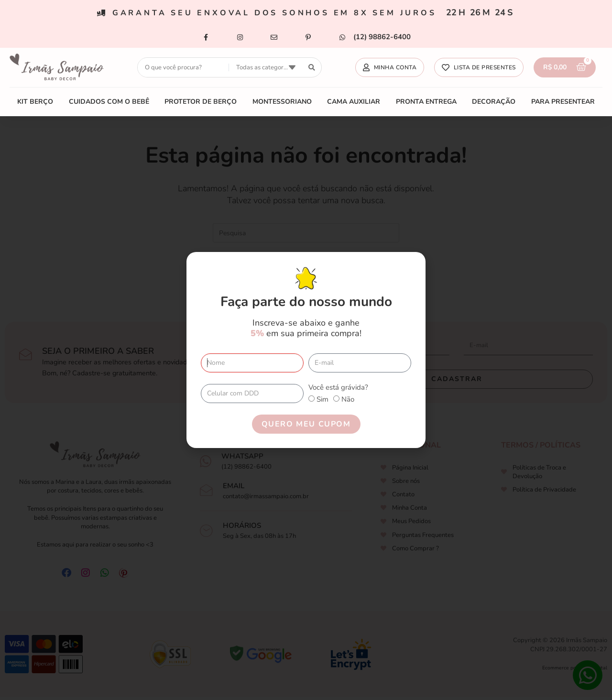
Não (348, 399)
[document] (306, 350)
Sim (322, 399)
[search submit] (312, 68)
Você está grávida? (338, 387)
